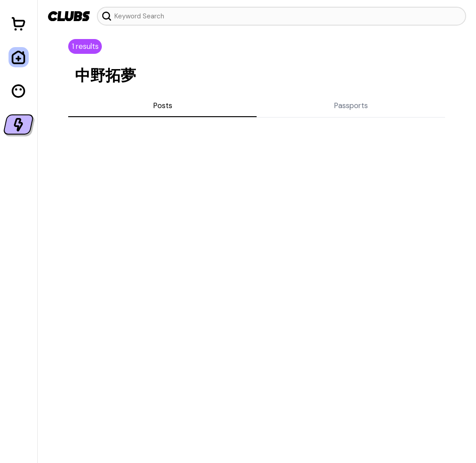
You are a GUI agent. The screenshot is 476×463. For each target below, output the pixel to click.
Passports (351, 105)
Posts (163, 105)
